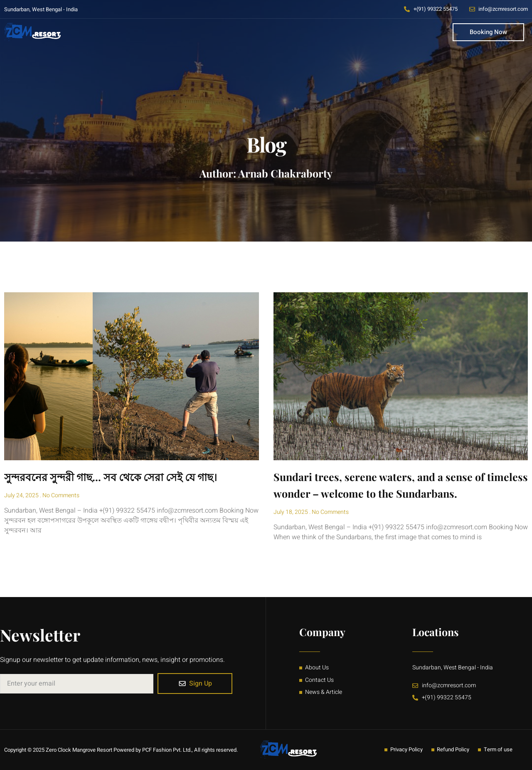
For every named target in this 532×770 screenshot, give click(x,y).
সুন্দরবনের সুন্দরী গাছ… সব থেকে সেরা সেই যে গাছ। (111, 477)
